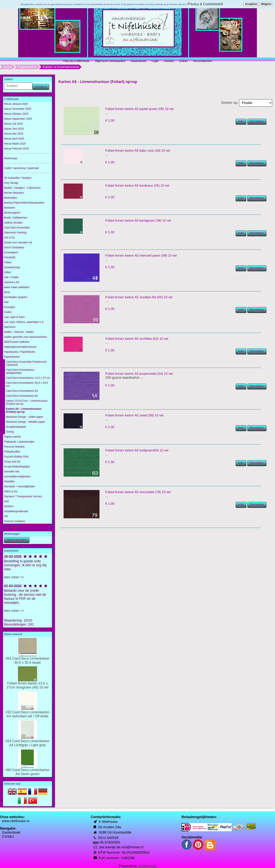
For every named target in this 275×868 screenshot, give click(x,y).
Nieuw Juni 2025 (14, 129)
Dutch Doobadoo (14, 247)
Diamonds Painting (15, 232)
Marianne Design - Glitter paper (25, 417)
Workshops (11, 158)
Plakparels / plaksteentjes (19, 442)
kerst (7, 292)
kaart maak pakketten (17, 287)
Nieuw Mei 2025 (14, 134)
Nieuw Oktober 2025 (16, 114)
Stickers (9, 506)
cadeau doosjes (13, 223)
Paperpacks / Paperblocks (20, 352)
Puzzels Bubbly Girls (16, 457)
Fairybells (10, 257)
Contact (169, 61)
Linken (184, 61)
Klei (6, 302)
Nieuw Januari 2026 (16, 104)
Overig (10, 432)
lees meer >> (14, 577)
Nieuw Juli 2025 (13, 124)
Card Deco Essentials (17, 228)
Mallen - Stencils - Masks (19, 332)
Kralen (8, 312)
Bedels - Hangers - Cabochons (22, 188)
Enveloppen (11, 252)
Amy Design (11, 183)
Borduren (10, 208)
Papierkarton (27, 67)
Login (155, 61)
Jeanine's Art (12, 282)
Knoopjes (10, 307)
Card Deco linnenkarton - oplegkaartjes (21, 371)
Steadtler (9, 481)
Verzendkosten (203, 61)
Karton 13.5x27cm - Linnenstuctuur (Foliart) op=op (27, 402)
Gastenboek (139, 61)
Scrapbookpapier (16, 427)
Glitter (8, 272)
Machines (10, 327)
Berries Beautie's (14, 193)
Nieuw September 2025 (18, 119)
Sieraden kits (12, 471)
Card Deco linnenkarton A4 (22, 391)
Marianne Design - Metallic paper (25, 422)
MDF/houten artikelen (17, 342)
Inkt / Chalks (11, 277)
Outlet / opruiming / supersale (21, 168)
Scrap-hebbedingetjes (17, 467)
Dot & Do (9, 237)
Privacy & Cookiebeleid (205, 4)
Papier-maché (12, 437)
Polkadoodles (12, 452)
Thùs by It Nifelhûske (76, 61)
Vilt (6, 516)
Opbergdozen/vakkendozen (20, 347)
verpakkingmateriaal (16, 511)
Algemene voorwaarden (110, 61)
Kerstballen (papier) (16, 297)
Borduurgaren (12, 213)
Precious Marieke (14, 447)
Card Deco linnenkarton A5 (22, 396)
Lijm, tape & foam (14, 317)
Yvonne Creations (15, 521)
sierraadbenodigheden (17, 476)
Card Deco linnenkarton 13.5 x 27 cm (28, 378)
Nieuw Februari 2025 (16, 149)
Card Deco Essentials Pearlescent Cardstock (26, 363)
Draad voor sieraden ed (18, 242)
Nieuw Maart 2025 (15, 144)
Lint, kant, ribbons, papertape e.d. (24, 322)
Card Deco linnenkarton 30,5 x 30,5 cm (27, 384)
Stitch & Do (11, 491)
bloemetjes (11, 198)
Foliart (8, 262)
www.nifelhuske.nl (16, 821)
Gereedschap (12, 267)
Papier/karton (12, 357)
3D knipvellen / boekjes (18, 178)
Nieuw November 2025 (18, 109)
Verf (6, 501)
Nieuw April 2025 (14, 139)
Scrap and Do (12, 462)
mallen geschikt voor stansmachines (25, 337)
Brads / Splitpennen (16, 218)
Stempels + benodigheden (20, 486)
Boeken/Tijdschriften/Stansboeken (24, 203)
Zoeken (41, 87)
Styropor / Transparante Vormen (23, 496)
